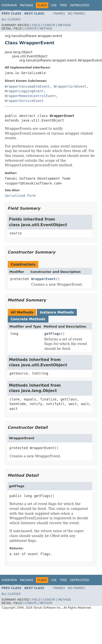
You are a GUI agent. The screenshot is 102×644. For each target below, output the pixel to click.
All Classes (11, 19)
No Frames (76, 14)
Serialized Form (20, 196)
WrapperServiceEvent (24, 101)
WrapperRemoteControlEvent (30, 96)
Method (65, 25)
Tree (63, 5)
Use (54, 5)
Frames (59, 14)
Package (27, 5)
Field (36, 25)
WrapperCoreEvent (70, 86)
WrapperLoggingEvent (24, 91)
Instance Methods (57, 312)
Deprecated (80, 5)
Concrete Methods (28, 319)
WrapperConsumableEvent (27, 86)
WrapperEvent (43, 279)
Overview (9, 5)
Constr (49, 25)
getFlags (52, 334)
